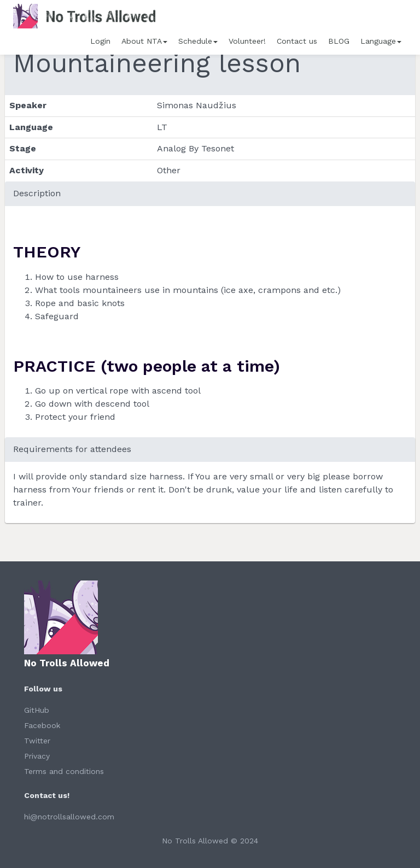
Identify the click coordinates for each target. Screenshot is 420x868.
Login (100, 41)
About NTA (144, 41)
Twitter (37, 741)
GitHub (37, 710)
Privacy (37, 756)
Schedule (198, 41)
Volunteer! (247, 41)
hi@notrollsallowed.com (69, 817)
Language (381, 41)
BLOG (339, 41)
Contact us (297, 41)
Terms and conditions (64, 771)
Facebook (42, 725)
